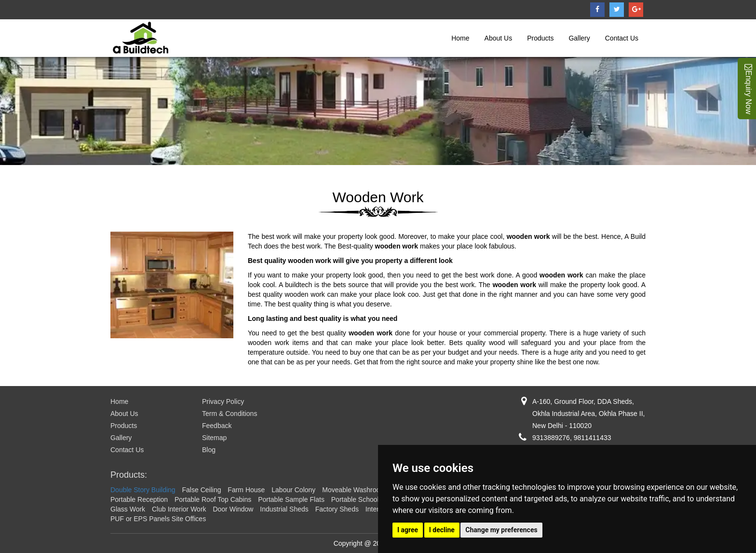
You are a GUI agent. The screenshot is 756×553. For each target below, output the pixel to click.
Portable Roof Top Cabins (213, 499)
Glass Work (128, 509)
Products (540, 38)
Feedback (217, 426)
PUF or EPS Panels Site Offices (158, 519)
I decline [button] (442, 530)
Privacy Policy (223, 401)
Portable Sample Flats (291, 499)
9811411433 (593, 438)
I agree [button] (408, 530)
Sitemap (214, 438)
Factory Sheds (337, 509)
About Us (499, 38)
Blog (209, 450)
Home (460, 38)
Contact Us (622, 38)
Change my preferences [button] (501, 530)
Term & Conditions (229, 414)
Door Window (233, 509)
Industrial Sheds (284, 509)
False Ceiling (202, 490)
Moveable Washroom (354, 490)
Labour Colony (293, 490)
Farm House (246, 490)
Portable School (355, 499)
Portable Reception (139, 499)
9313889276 (551, 438)
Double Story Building (143, 490)
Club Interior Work (179, 509)
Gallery (579, 38)
